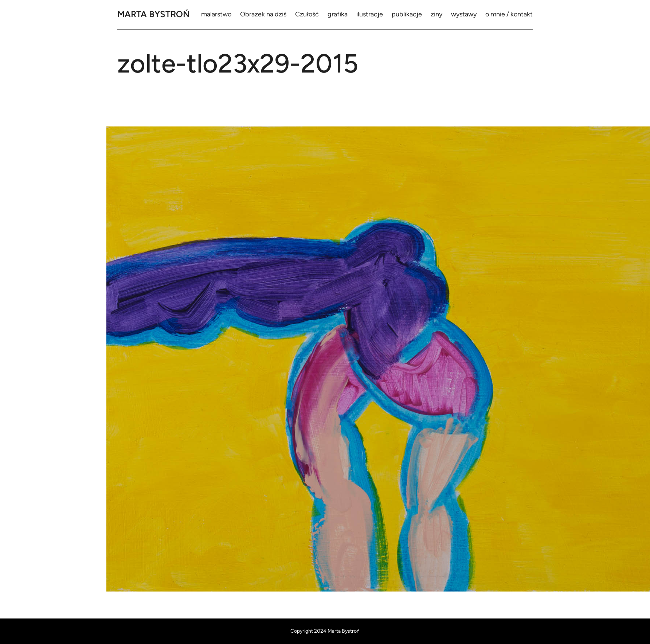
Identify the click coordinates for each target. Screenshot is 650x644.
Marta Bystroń (154, 14)
